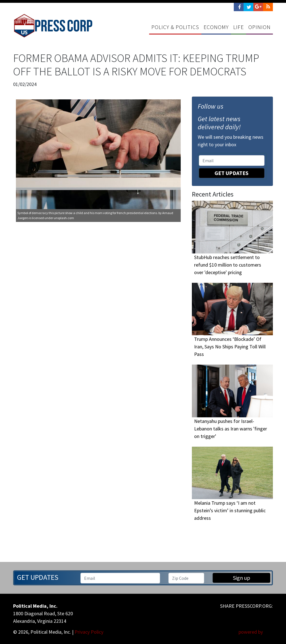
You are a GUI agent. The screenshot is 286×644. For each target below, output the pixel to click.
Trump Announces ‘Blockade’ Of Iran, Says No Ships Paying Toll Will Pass (230, 347)
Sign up (242, 578)
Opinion (259, 27)
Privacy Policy (89, 632)
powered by (256, 632)
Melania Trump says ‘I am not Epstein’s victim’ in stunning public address (230, 510)
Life (239, 27)
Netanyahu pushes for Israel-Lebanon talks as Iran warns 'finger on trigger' (231, 429)
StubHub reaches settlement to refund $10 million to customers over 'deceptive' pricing (228, 265)
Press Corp (53, 26)
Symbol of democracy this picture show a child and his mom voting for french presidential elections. (88, 213)
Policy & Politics (175, 27)
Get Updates (232, 173)
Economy (216, 27)
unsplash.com (64, 218)
